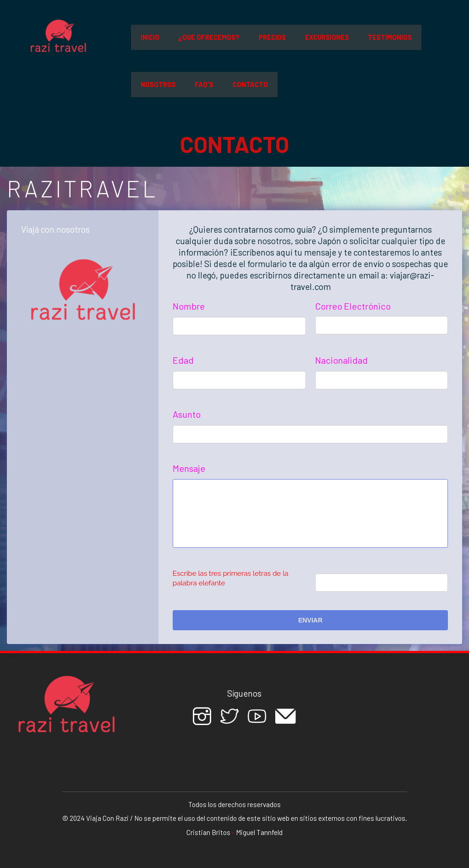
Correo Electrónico (353, 306)
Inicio (150, 37)
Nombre (189, 306)
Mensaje (189, 468)
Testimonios (390, 37)
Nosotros (158, 85)
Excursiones (327, 37)
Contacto (250, 85)
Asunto (187, 414)
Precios (272, 37)
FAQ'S (204, 85)
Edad (183, 360)
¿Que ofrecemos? (209, 37)
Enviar (310, 620)
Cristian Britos (208, 832)
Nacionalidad (341, 360)
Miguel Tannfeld (259, 832)
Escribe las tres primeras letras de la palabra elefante (231, 578)
